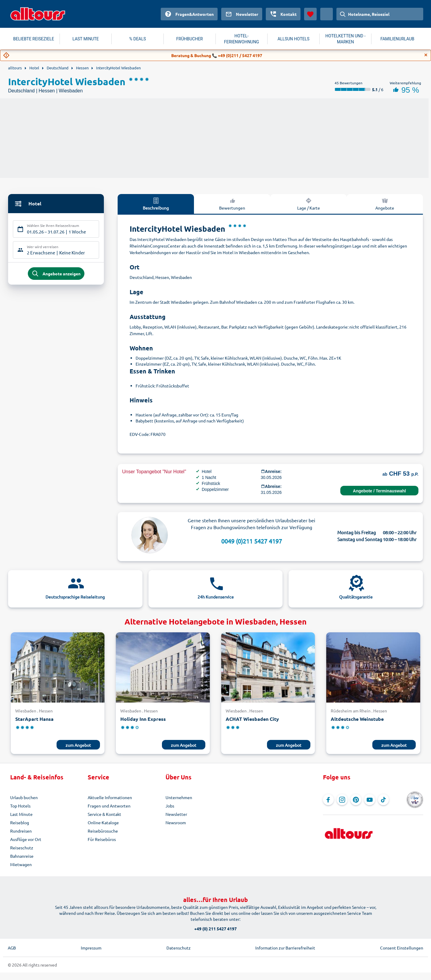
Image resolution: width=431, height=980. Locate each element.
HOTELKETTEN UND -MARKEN (345, 39)
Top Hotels (20, 806)
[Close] (426, 55)
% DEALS (138, 39)
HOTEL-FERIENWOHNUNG (242, 39)
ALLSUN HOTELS (293, 39)
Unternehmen (179, 797)
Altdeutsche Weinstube (357, 719)
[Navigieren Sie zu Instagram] (342, 800)
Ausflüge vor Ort (26, 839)
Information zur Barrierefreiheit (285, 948)
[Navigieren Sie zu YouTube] (370, 800)
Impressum (91, 948)
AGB (12, 948)
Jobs (170, 806)
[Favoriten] (310, 14)
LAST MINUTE (86, 39)
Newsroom (176, 822)
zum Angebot (78, 745)
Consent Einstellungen (402, 948)
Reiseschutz (22, 848)
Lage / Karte (309, 204)
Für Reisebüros (102, 839)
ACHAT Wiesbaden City (252, 719)
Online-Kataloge (103, 822)
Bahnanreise (22, 856)
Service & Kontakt (104, 814)
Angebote (385, 204)
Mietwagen (21, 864)
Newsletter (176, 814)
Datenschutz (179, 948)
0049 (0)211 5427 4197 (252, 541)
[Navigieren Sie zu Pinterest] (356, 800)
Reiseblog (20, 822)
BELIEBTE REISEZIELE (34, 39)
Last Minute (21, 814)
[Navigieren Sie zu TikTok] (383, 800)
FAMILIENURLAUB (397, 39)
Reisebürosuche (103, 831)
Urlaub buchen (24, 797)
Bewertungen (232, 204)
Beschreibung (156, 204)
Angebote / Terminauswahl (379, 491)
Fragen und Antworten (109, 806)
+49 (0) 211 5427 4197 (215, 929)
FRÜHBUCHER (190, 39)
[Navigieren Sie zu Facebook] (328, 800)
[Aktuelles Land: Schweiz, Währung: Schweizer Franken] (327, 14)
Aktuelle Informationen (110, 797)
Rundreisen (21, 831)
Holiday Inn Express (143, 719)
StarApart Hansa (34, 719)
